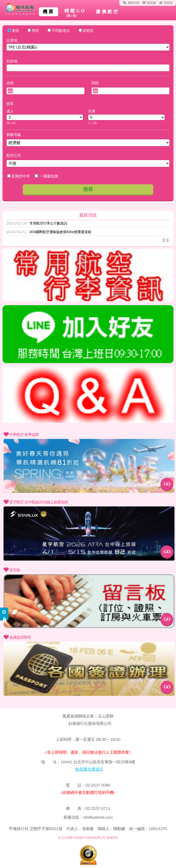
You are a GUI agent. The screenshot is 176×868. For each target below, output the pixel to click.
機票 (49, 12)
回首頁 (168, 3)
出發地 (12, 40)
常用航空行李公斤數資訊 (37, 223)
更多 (166, 240)
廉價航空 (107, 12)
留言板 (152, 3)
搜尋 (88, 189)
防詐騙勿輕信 (5, 614)
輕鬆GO (75, 14)
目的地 (12, 61)
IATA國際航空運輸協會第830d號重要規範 (49, 232)
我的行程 (134, 3)
